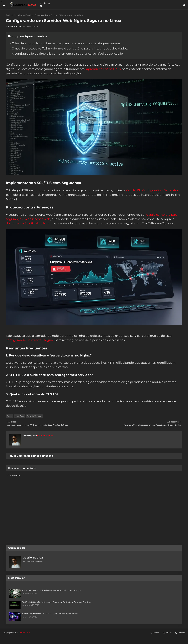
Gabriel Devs (24, 633)
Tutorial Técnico (26, 15)
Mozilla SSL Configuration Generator (152, 190)
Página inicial (12, 15)
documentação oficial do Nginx (29, 223)
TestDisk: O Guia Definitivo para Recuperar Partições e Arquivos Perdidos (57, 602)
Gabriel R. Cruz (14, 26)
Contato (180, 633)
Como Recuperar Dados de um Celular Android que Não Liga (51, 590)
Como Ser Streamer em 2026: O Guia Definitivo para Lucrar (50, 614)
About (167, 633)
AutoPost (19, 416)
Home (155, 633)
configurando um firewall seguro (30, 340)
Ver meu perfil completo (33, 561)
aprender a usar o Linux (104, 69)
